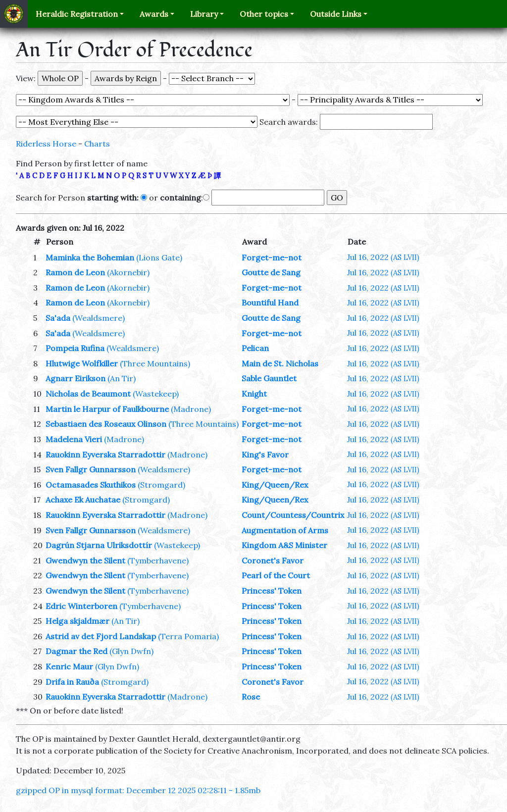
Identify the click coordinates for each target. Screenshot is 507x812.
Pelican (255, 348)
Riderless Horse (46, 144)
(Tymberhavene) (158, 560)
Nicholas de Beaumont (88, 394)
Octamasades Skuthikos (91, 485)
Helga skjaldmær (77, 621)
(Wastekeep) (156, 394)
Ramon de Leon (75, 272)
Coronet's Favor (273, 560)
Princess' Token (272, 591)
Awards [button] (154, 14)
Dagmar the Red (76, 651)
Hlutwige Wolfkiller (82, 363)
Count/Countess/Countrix (293, 515)
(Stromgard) (161, 485)
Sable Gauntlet (269, 378)
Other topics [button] (264, 14)
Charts (97, 144)
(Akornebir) (128, 272)
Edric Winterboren (81, 606)
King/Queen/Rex (275, 485)
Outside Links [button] (336, 14)
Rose (251, 697)
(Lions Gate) (159, 257)
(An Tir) (122, 378)
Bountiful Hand (270, 303)
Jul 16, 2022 (383, 257)
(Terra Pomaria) (188, 636)
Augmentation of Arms (285, 530)
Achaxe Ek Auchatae (83, 500)
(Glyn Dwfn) (131, 651)
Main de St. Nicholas (280, 363)
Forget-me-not (272, 257)
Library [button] (204, 14)
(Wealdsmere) (99, 318)
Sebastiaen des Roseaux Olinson (106, 424)
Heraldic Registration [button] (77, 14)
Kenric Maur (69, 666)
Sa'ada (58, 318)
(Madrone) (191, 409)
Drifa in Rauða (72, 682)
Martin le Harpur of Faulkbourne (107, 409)
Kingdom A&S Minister (284, 545)
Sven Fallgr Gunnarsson (91, 469)
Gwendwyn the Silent (85, 560)
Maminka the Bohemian (90, 257)
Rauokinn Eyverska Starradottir (105, 455)
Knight (254, 394)
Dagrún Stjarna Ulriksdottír (99, 545)
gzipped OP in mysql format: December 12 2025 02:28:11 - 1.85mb (138, 790)
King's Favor (265, 455)
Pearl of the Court (276, 575)
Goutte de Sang (271, 272)
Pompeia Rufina (75, 348)
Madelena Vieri (74, 439)
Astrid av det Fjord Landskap (101, 636)
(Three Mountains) (155, 363)
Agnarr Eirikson (76, 378)
